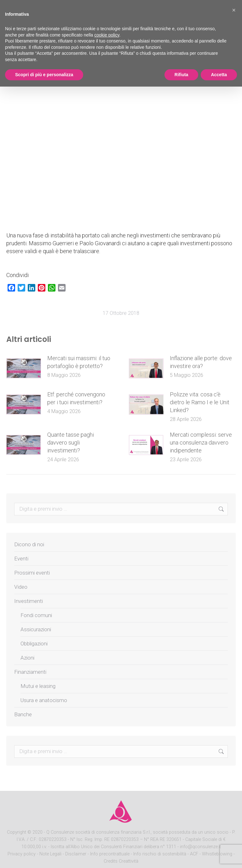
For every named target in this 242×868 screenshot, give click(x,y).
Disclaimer (76, 854)
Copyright (17, 832)
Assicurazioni (36, 629)
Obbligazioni (34, 644)
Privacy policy (22, 854)
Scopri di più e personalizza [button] (44, 75)
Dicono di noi (29, 544)
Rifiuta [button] (181, 75)
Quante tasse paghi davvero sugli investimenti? (71, 443)
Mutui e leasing (38, 686)
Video (21, 587)
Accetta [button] (219, 75)
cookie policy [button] (107, 35)
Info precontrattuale (110, 854)
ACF (194, 854)
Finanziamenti (30, 672)
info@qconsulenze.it (200, 847)
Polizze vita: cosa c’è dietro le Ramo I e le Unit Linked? (200, 402)
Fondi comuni (36, 615)
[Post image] (24, 368)
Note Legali (50, 854)
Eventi (21, 559)
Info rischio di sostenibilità (160, 854)
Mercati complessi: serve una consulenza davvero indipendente (201, 443)
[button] (234, 10)
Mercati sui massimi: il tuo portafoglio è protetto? (79, 362)
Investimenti (29, 601)
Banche (23, 714)
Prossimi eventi (32, 573)
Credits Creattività (121, 861)
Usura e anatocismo (44, 700)
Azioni (27, 658)
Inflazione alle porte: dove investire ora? (201, 362)
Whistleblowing (217, 854)
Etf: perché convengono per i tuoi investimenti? (76, 398)
